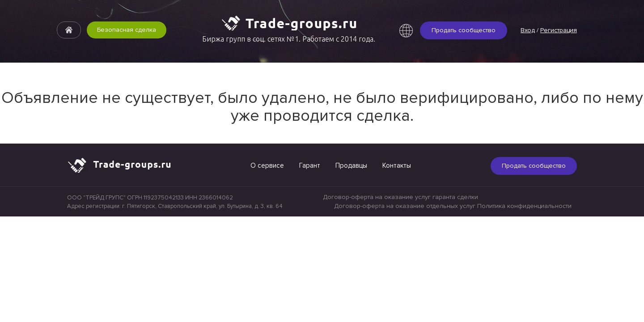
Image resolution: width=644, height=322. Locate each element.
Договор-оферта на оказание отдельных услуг (405, 206)
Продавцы (351, 165)
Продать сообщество (464, 30)
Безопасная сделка (127, 30)
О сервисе (267, 165)
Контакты (397, 165)
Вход (528, 30)
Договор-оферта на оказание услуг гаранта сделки (400, 197)
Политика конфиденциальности (524, 206)
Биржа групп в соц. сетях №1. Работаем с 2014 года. (289, 39)
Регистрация (559, 30)
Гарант (310, 165)
